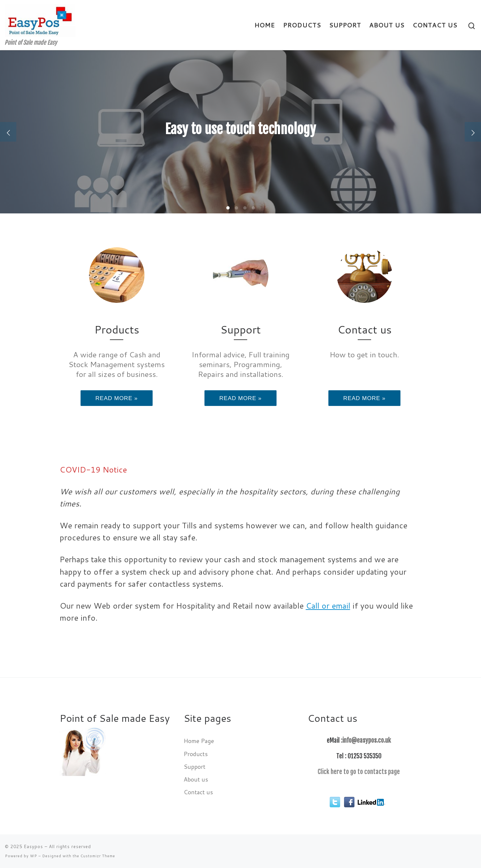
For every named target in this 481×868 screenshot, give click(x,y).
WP (34, 856)
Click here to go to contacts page (359, 772)
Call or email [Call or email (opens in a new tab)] (328, 606)
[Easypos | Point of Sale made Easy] (40, 20)
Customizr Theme (98, 856)
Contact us (198, 792)
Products (196, 754)
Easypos (33, 846)
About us (196, 779)
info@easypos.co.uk (367, 740)
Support (195, 767)
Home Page (199, 741)
